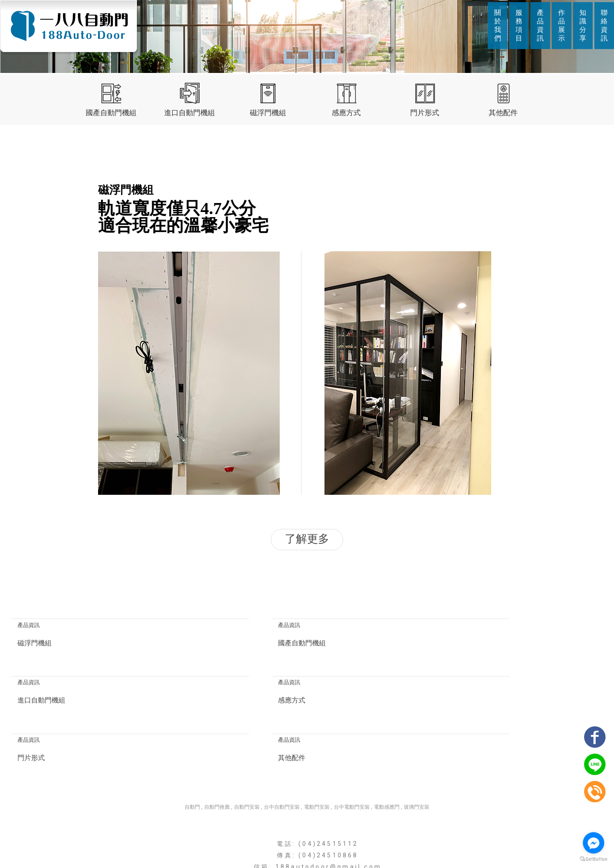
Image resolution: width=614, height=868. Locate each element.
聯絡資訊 (604, 25)
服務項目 (519, 25)
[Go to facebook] (594, 843)
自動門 (192, 751)
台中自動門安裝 (282, 751)
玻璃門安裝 (417, 751)
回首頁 (206, 845)
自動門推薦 (217, 751)
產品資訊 (540, 25)
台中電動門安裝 (352, 751)
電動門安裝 (317, 751)
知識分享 (583, 25)
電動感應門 (387, 751)
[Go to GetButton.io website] (594, 859)
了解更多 (307, 539)
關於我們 (498, 25)
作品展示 (562, 25)
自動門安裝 (247, 751)
